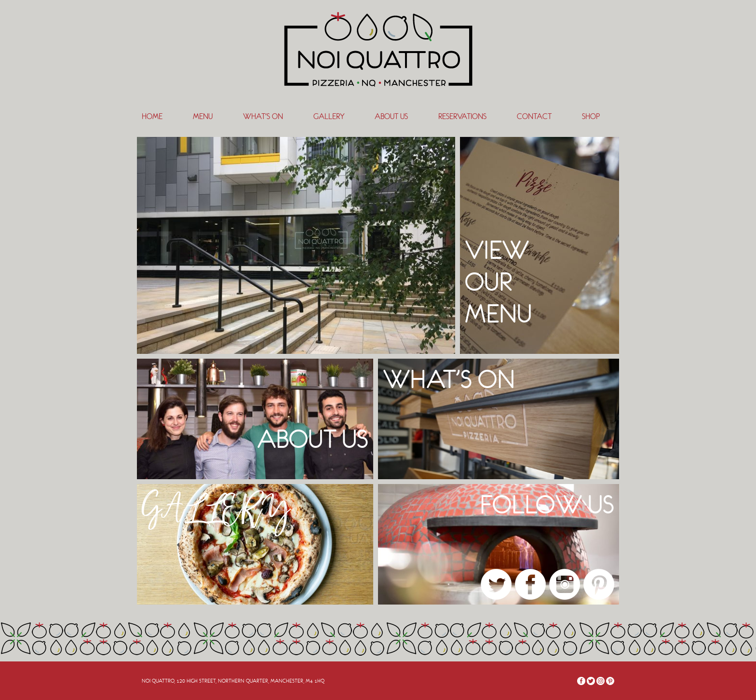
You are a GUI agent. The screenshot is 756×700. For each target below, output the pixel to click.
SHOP (591, 116)
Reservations (462, 116)
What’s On (263, 116)
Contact (534, 116)
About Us (391, 116)
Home (152, 116)
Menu (203, 116)
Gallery (329, 116)
